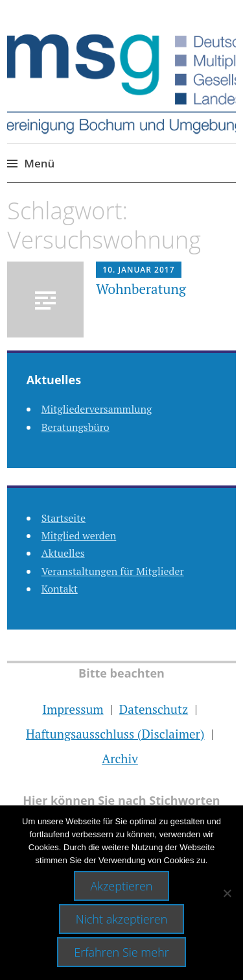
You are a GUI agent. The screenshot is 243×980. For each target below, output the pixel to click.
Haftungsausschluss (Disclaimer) (115, 734)
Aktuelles (63, 553)
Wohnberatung (143, 289)
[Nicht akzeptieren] (227, 893)
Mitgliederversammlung (97, 409)
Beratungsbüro (75, 427)
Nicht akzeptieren (122, 919)
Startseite (64, 518)
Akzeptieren (122, 886)
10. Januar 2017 (138, 270)
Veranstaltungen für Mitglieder (113, 571)
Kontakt (60, 589)
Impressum (73, 709)
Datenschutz (154, 709)
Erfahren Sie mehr (121, 952)
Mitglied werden (79, 535)
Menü (39, 163)
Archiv (120, 758)
